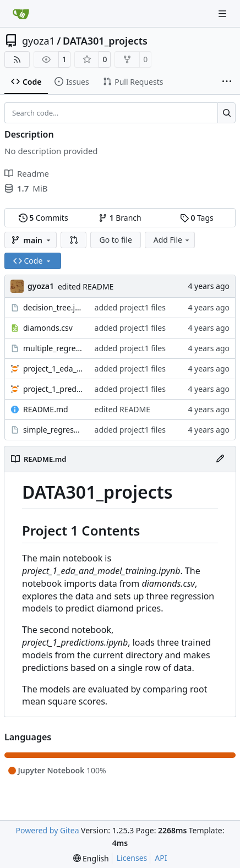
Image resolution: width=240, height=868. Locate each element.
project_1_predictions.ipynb (53, 389)
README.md (46, 409)
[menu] (91, 858)
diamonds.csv (48, 328)
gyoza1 (39, 41)
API (161, 858)
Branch (120, 218)
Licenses (132, 858)
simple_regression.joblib (53, 430)
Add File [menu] (172, 240)
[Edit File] (220, 459)
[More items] (227, 82)
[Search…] (227, 113)
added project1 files (130, 307)
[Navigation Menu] (223, 13)
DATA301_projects (105, 41)
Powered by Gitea (48, 830)
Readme (27, 173)
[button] (74, 240)
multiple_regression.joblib (53, 348)
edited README (86, 286)
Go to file (115, 240)
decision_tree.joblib (53, 307)
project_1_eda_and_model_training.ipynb (53, 369)
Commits (43, 218)
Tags (197, 218)
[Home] (21, 14)
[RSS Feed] (17, 59)
